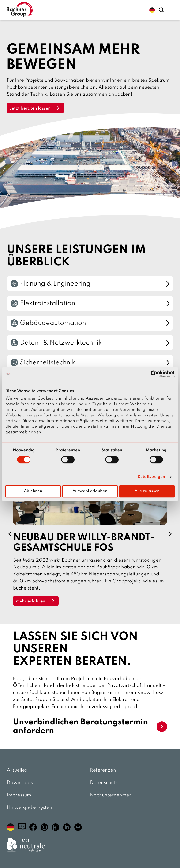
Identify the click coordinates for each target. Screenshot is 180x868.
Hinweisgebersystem (30, 808)
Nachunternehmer (111, 795)
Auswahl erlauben (90, 491)
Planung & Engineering (90, 284)
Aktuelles (17, 770)
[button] (152, 10)
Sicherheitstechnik (90, 362)
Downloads (20, 783)
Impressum (19, 795)
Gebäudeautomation (90, 323)
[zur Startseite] (20, 10)
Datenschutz (104, 783)
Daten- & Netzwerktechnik (90, 343)
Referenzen (103, 770)
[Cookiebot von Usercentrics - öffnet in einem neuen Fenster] (154, 374)
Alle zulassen (147, 491)
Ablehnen (33, 491)
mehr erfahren (31, 601)
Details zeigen (151, 477)
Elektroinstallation (90, 303)
